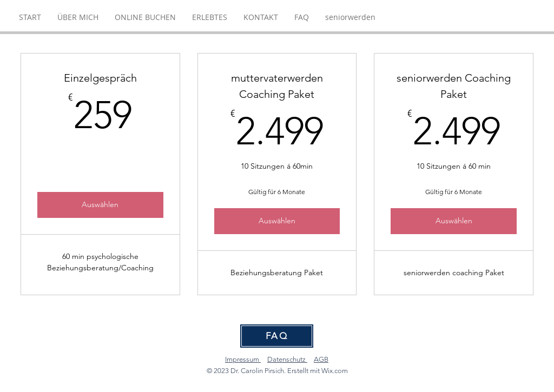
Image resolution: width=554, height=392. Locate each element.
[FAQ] (277, 336)
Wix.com (335, 371)
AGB (321, 359)
